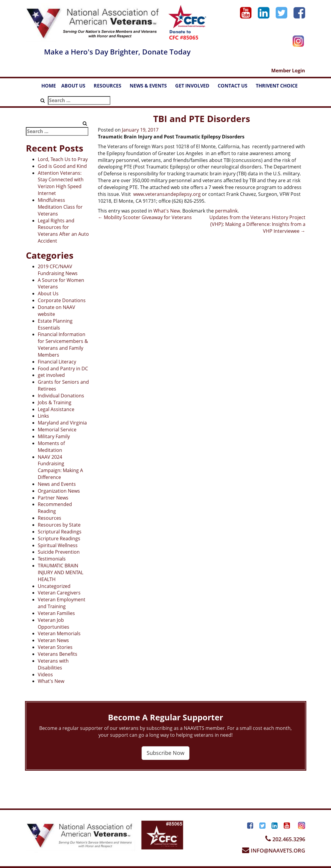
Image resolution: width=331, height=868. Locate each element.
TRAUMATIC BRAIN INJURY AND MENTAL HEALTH (61, 572)
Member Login (288, 71)
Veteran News (53, 640)
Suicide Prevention (59, 552)
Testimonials (52, 559)
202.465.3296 (285, 839)
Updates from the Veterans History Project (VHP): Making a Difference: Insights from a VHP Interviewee (257, 224)
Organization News (59, 491)
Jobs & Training (55, 402)
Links (43, 416)
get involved (51, 375)
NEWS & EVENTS (151, 88)
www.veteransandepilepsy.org (167, 194)
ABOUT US (76, 88)
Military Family (54, 436)
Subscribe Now (165, 753)
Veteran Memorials (59, 633)
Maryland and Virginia (62, 423)
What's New (51, 681)
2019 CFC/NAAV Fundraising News (58, 270)
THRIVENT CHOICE (277, 86)
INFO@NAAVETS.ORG (274, 850)
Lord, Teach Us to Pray (63, 159)
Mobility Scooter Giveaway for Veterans (145, 217)
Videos (45, 675)
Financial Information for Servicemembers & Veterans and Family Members (63, 345)
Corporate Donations (62, 300)
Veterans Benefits (58, 654)
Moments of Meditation (51, 447)
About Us (48, 294)
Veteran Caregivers (59, 593)
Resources (50, 518)
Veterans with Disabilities (53, 664)
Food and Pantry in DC (63, 369)
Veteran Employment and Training (62, 603)
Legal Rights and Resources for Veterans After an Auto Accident (63, 231)
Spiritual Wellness (58, 545)
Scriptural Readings (60, 532)
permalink (226, 211)
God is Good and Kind (62, 166)
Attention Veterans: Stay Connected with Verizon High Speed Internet (61, 183)
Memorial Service (57, 430)
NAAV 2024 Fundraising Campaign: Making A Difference (60, 467)
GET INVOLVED (195, 88)
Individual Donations (61, 396)
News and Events (57, 484)
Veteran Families (56, 613)
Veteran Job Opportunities (54, 623)
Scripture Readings (59, 538)
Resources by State (59, 525)
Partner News (53, 498)
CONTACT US (235, 88)
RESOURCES (110, 88)
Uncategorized (54, 586)
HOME (49, 86)
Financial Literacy (57, 362)
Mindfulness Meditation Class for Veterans (60, 207)
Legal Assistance (56, 409)
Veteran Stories (55, 647)
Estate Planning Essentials (55, 324)
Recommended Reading (55, 508)
